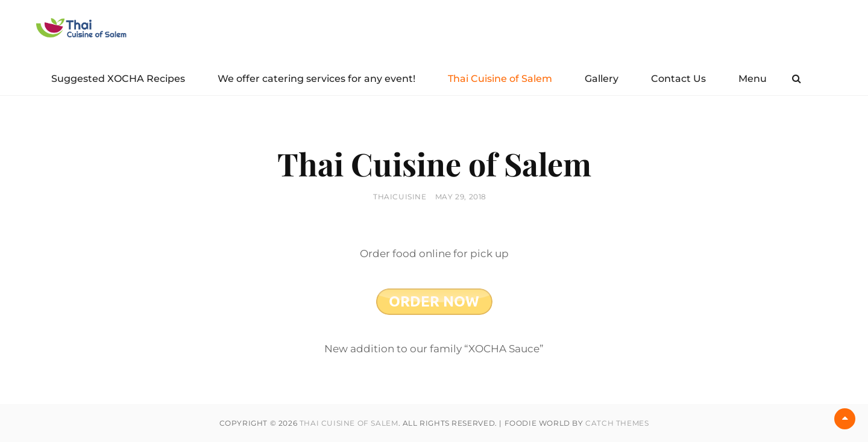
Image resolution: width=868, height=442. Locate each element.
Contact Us (678, 79)
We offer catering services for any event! (316, 79)
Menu (753, 79)
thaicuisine (400, 197)
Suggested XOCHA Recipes (118, 79)
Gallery (602, 79)
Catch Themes (617, 423)
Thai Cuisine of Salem (500, 79)
